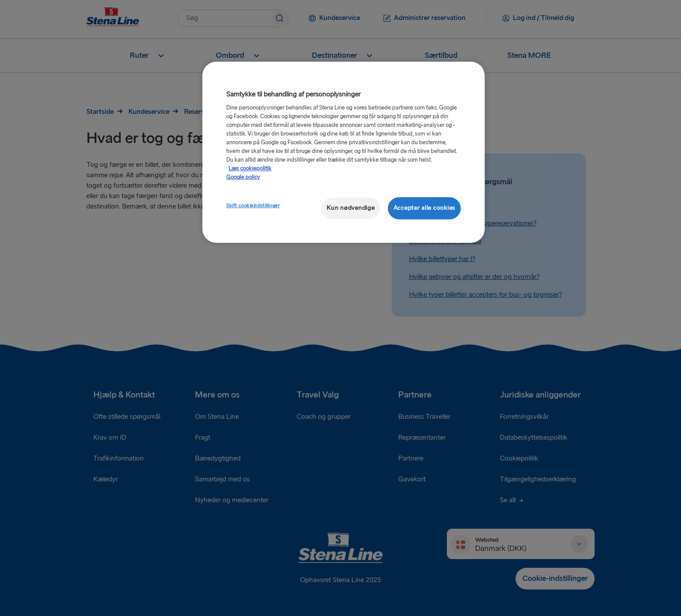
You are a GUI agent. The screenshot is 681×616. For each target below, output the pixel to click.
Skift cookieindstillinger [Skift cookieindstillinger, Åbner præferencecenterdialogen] (253, 206)
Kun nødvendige (350, 208)
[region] (344, 152)
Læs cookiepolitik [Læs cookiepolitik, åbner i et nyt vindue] (250, 169)
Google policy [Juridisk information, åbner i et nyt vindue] (243, 177)
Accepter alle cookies (424, 208)
